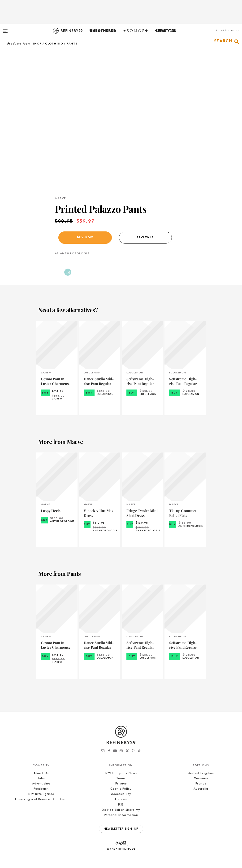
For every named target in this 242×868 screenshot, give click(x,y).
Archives (121, 799)
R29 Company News (121, 773)
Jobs (41, 778)
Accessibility (121, 794)
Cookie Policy (121, 789)
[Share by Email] (68, 272)
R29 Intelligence (41, 794)
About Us (41, 773)
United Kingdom (201, 773)
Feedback (41, 789)
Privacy (121, 784)
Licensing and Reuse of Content (41, 799)
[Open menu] (5, 29)
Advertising (41, 784)
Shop (37, 44)
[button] (218, 35)
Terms (121, 778)
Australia (201, 789)
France (201, 784)
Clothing (54, 44)
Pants (72, 44)
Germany (201, 778)
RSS (121, 805)
